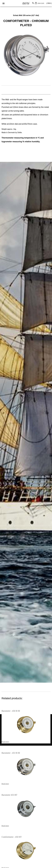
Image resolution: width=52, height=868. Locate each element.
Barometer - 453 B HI (11, 753)
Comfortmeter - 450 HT (12, 837)
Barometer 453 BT (9, 795)
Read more (5, 742)
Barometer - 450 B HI (11, 711)
